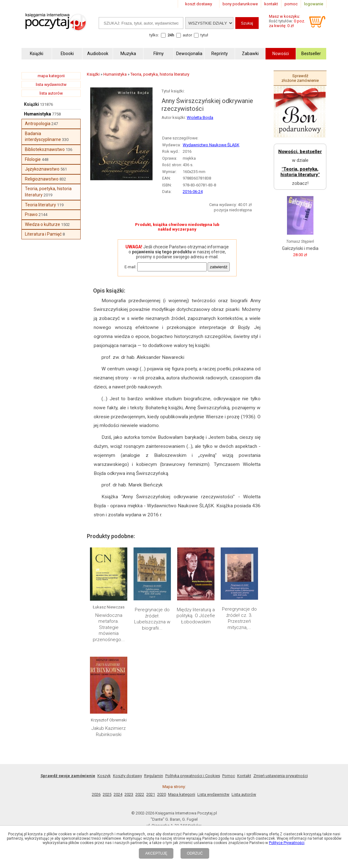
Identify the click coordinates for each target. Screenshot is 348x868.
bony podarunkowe (240, 4)
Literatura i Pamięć (43, 234)
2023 (129, 794)
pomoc (291, 4)
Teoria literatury (40, 205)
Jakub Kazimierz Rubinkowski (109, 731)
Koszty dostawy (127, 776)
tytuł (204, 35)
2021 (151, 794)
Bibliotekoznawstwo (45, 149)
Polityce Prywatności (287, 843)
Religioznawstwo (42, 179)
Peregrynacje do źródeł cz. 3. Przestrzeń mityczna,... (239, 618)
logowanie (314, 4)
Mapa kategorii (182, 794)
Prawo (31, 214)
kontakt (271, 4)
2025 (107, 794)
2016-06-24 (193, 192)
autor (187, 35)
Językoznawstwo (42, 169)
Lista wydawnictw (213, 794)
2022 (140, 794)
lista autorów (51, 93)
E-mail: (130, 267)
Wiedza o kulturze (42, 224)
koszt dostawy (199, 4)
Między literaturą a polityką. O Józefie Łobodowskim (196, 616)
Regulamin (154, 776)
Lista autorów (244, 794)
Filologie (33, 159)
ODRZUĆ (195, 853)
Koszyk (104, 776)
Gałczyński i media (300, 248)
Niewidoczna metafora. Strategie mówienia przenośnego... (109, 627)
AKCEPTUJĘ (156, 853)
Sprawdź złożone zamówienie (300, 78)
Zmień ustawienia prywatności (281, 776)
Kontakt (244, 776)
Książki (31, 104)
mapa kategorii (51, 76)
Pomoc (229, 776)
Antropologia (38, 124)
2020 (162, 794)
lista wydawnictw (51, 84)
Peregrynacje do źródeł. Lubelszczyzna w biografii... (152, 619)
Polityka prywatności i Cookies (193, 776)
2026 (96, 794)
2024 (118, 794)
